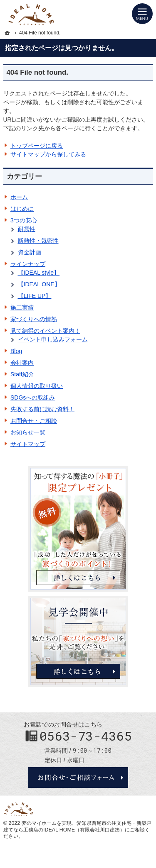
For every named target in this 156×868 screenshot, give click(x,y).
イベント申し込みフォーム (53, 339)
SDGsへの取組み (33, 397)
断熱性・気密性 (38, 241)
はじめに (22, 209)
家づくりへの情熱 (34, 319)
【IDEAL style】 (39, 273)
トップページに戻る (37, 146)
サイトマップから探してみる (48, 154)
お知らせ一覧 (28, 432)
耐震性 (27, 229)
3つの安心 (24, 220)
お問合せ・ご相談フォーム (78, 778)
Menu (142, 14)
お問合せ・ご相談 (34, 421)
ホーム (19, 197)
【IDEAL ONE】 (39, 284)
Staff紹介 (22, 374)
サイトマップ (28, 444)
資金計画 (30, 252)
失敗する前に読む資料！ (42, 409)
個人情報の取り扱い (37, 386)
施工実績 (22, 307)
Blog (16, 351)
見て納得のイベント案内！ (45, 331)
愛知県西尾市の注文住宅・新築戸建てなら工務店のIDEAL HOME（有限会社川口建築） (77, 827)
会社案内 (22, 363)
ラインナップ (28, 264)
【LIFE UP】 (35, 296)
